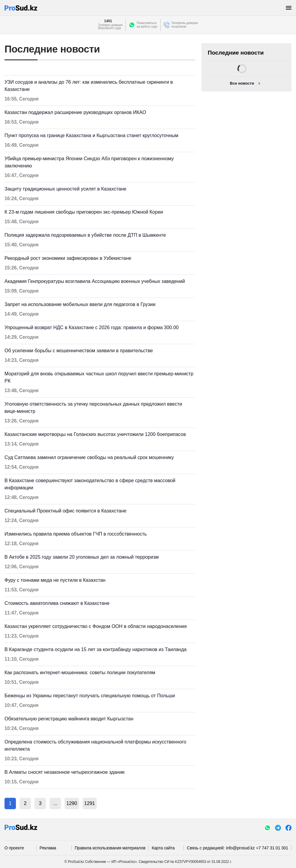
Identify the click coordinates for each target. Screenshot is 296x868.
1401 (108, 21)
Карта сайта (163, 848)
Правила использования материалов (110, 848)
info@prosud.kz (240, 848)
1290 (72, 803)
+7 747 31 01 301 (272, 848)
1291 (90, 803)
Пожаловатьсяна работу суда (147, 25)
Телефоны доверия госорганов (185, 25)
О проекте (14, 848)
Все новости (242, 83)
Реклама (48, 848)
